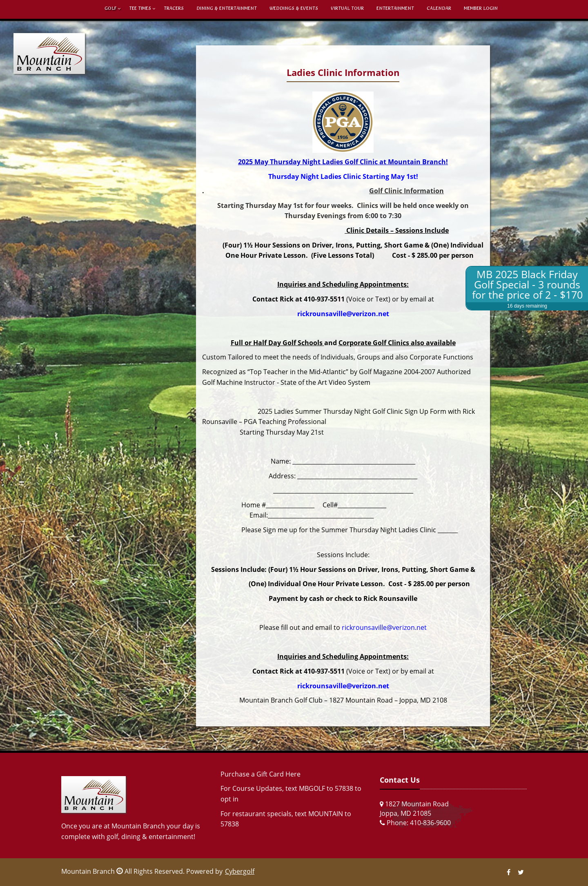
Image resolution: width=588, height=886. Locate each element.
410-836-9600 (430, 823)
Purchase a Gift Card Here (261, 774)
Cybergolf (240, 871)
